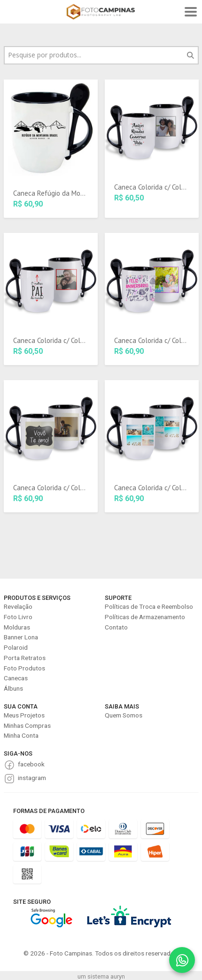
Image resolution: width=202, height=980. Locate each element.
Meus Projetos (24, 715)
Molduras (17, 627)
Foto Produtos (24, 668)
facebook (31, 764)
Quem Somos (124, 715)
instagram (32, 778)
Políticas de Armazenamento (145, 617)
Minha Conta (21, 735)
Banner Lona (21, 637)
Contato (116, 627)
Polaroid (16, 647)
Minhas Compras (27, 725)
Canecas (16, 678)
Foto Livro (18, 617)
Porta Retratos (25, 658)
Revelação (18, 606)
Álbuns (13, 688)
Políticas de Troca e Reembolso (149, 606)
